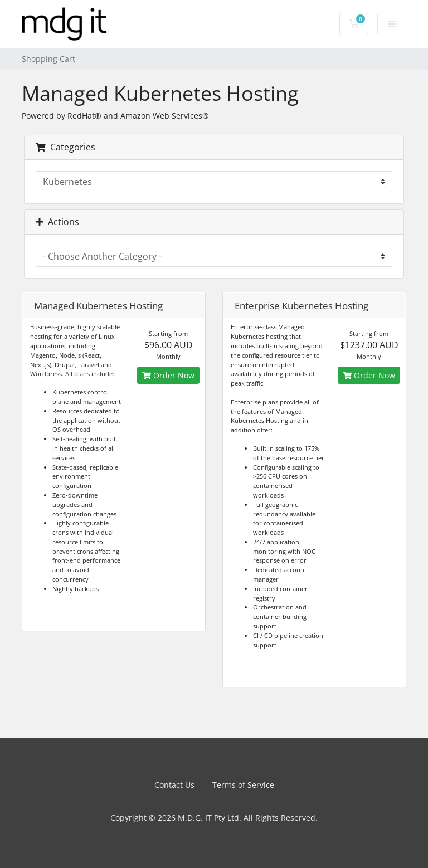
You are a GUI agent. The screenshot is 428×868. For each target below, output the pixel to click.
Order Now (168, 375)
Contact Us (174, 785)
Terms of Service (243, 785)
